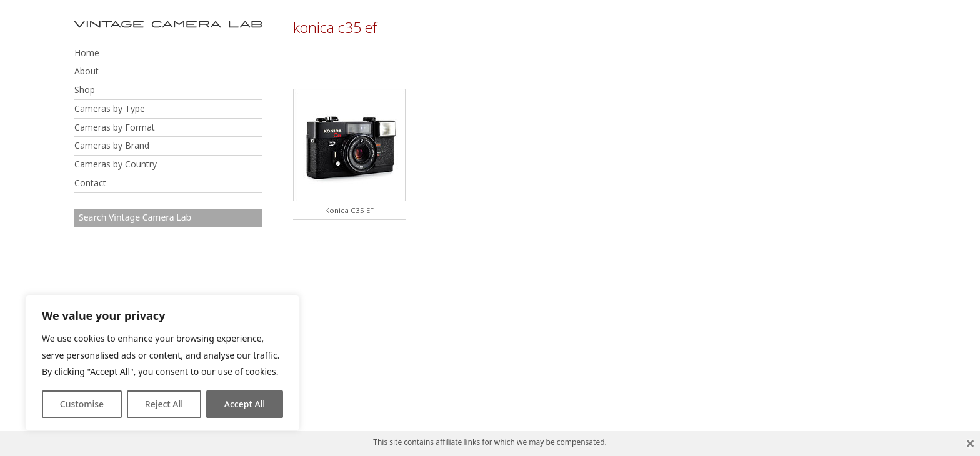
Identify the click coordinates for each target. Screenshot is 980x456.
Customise (82, 404)
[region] (162, 363)
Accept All (245, 404)
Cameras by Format (115, 127)
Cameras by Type (110, 108)
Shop (85, 90)
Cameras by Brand (112, 145)
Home (87, 53)
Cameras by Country (116, 164)
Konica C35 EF (349, 210)
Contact (90, 183)
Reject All (164, 404)
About (87, 71)
